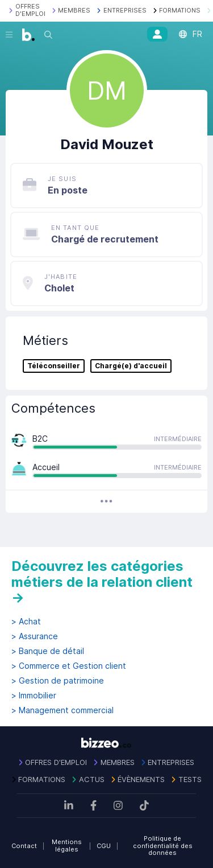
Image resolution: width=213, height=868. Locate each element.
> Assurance (35, 636)
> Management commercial (62, 710)
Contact (24, 846)
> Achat (26, 622)
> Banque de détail (48, 651)
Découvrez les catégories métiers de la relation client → (102, 582)
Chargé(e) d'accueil (131, 366)
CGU (104, 846)
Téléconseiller (54, 366)
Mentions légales (67, 846)
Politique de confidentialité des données (163, 846)
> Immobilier (34, 696)
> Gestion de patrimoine (58, 681)
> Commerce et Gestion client (69, 666)
